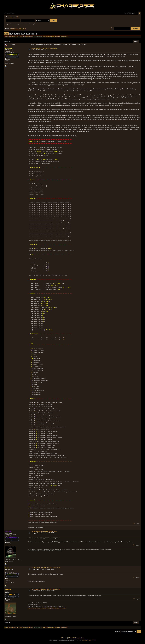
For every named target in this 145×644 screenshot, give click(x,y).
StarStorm (8, 48)
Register (35, 34)
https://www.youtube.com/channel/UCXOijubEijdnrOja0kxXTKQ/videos (47, 608)
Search (17, 34)
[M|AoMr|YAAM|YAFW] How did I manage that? (45, 48)
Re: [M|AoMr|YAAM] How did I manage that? (44, 532)
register (17, 17)
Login (28, 34)
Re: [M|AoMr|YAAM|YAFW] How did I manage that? (46, 568)
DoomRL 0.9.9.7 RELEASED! (18, 29)
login (11, 17)
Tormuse (8, 590)
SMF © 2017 (71, 638)
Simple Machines (80, 638)
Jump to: (117, 631)
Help (11, 34)
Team (23, 34)
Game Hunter (37, 37)
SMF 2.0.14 (64, 638)
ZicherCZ (8, 532)
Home (6, 34)
